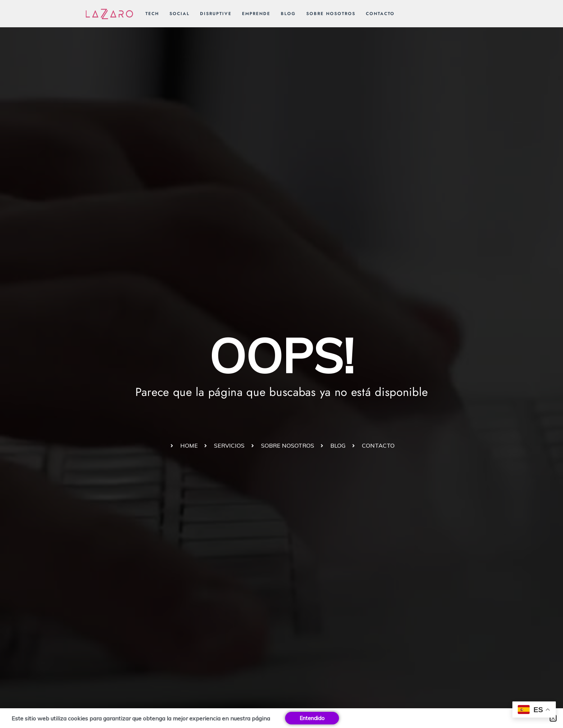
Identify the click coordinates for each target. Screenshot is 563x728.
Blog (288, 14)
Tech (152, 14)
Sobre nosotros (331, 14)
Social (180, 14)
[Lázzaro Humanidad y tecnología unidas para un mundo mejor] (110, 13)
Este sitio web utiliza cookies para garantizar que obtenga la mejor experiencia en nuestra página (141, 718)
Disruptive (216, 14)
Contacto (380, 14)
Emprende (256, 14)
